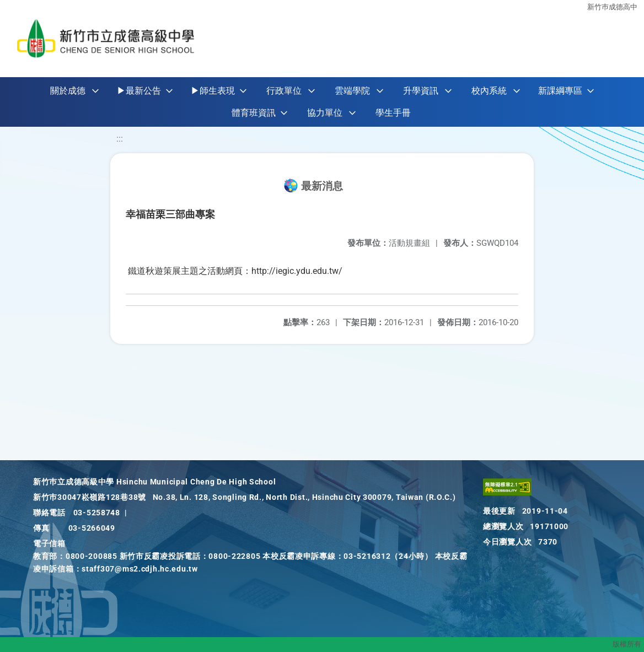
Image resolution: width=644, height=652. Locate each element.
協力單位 (325, 113)
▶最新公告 (139, 91)
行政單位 (284, 91)
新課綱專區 (560, 91)
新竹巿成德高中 (612, 7)
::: (120, 139)
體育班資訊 (254, 113)
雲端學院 (352, 91)
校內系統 (489, 91)
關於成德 (68, 91)
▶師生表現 (213, 91)
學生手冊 (393, 113)
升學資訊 (421, 91)
